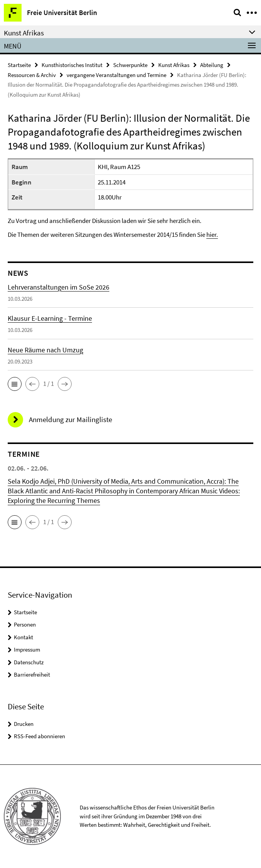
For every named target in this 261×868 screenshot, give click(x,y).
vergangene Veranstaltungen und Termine (116, 75)
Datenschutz (29, 662)
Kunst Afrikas (174, 65)
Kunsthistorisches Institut (72, 65)
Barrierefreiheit (32, 674)
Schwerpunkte (130, 65)
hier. (212, 235)
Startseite (19, 65)
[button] (15, 384)
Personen (25, 624)
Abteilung (212, 65)
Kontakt (23, 637)
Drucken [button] (24, 724)
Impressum (27, 649)
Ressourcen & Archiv (32, 75)
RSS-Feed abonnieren (39, 736)
